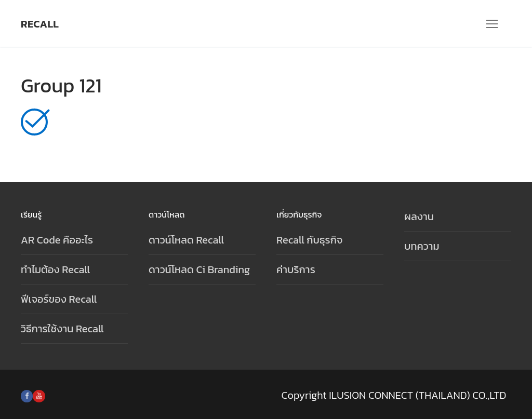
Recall (40, 24)
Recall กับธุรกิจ (309, 240)
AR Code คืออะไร (57, 240)
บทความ (422, 246)
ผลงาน (419, 217)
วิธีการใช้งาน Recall (62, 329)
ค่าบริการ (296, 269)
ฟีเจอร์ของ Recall (59, 299)
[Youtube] (39, 396)
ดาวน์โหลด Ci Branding (199, 269)
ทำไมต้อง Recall (55, 269)
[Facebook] (27, 396)
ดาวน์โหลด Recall (186, 240)
